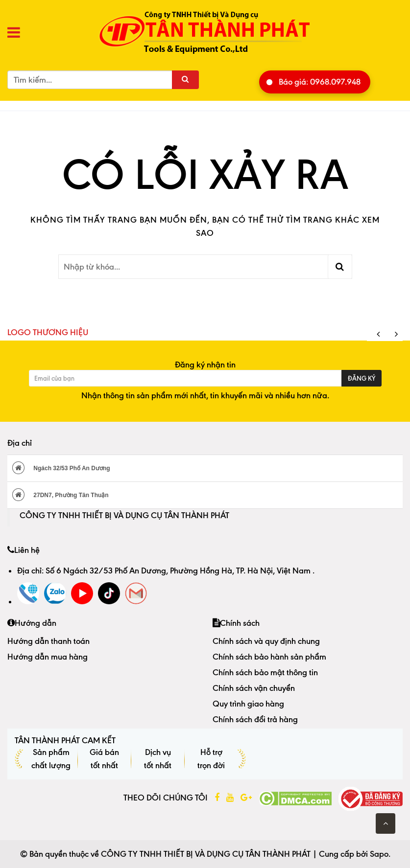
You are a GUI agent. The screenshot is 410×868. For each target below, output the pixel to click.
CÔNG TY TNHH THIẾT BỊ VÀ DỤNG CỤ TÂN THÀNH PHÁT (124, 515)
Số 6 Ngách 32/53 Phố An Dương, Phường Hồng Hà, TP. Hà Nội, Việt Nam (179, 571)
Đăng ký (362, 378)
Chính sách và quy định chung (266, 641)
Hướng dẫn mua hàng (48, 657)
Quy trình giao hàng (248, 704)
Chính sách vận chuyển (254, 688)
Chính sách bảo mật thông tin (265, 672)
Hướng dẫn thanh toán (48, 641)
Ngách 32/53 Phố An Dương (61, 468)
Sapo (379, 854)
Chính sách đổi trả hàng (255, 719)
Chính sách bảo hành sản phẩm (269, 657)
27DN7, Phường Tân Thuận (60, 495)
